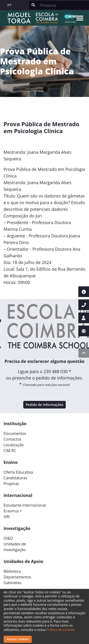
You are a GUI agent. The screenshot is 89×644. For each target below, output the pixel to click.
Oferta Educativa (18, 472)
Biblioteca (12, 571)
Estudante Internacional (25, 505)
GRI (7, 517)
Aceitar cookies (18, 639)
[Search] (63, 5)
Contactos (12, 439)
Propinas (11, 484)
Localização (14, 445)
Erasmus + (13, 511)
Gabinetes (12, 583)
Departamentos (17, 577)
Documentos (15, 433)
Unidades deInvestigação (15, 547)
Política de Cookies (61, 630)
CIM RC (10, 451)
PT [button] (9, 5)
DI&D (8, 538)
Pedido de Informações (45, 405)
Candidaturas (15, 478)
